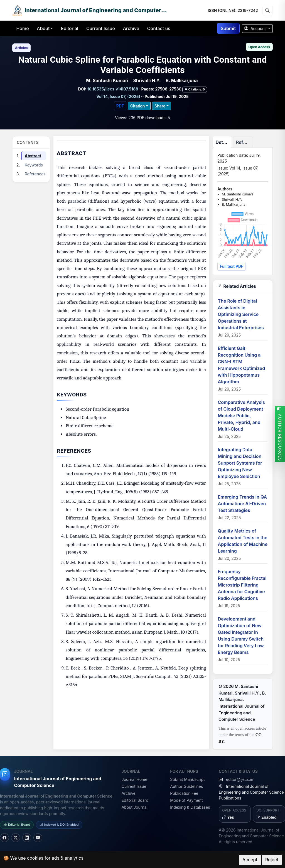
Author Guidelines (186, 786)
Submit (228, 28)
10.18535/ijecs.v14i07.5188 (113, 89)
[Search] (268, 10)
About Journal (135, 807)
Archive (131, 28)
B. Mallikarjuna (182, 80)
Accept (250, 860)
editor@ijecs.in (240, 779)
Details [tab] (223, 142)
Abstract (33, 156)
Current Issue (101, 28)
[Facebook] (4, 838)
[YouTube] (38, 838)
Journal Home (135, 779)
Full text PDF (232, 266)
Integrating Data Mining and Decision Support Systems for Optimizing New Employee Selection (240, 463)
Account (256, 29)
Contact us (159, 28)
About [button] (43, 28)
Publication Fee (184, 793)
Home (22, 28)
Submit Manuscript (187, 779)
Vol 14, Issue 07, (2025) (118, 96)
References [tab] (244, 142)
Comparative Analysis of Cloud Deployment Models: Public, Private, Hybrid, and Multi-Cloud (241, 416)
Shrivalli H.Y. (147, 80)
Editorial (70, 28)
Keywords (34, 165)
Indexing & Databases (190, 807)
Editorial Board (135, 800)
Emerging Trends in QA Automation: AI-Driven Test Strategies (243, 504)
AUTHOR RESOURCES (280, 434)
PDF (120, 106)
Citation (138, 106)
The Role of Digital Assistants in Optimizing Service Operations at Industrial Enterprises (241, 314)
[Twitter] (16, 838)
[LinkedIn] (27, 838)
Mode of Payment (186, 800)
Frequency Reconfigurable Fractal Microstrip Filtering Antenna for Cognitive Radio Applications (242, 585)
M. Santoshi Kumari (107, 80)
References (35, 174)
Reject (272, 860)
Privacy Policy (101, 858)
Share (160, 106)
